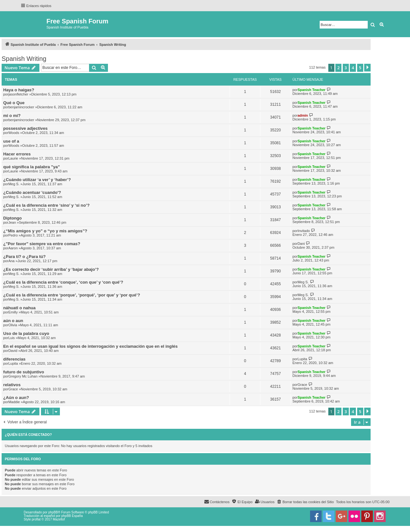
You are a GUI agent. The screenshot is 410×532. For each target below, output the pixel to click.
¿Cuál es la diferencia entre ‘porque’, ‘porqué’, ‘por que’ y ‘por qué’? (72, 295)
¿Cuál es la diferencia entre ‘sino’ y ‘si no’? (46, 205)
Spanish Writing (24, 59)
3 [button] (346, 68)
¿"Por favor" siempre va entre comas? (42, 244)
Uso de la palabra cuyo (26, 333)
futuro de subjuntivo (24, 372)
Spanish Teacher (312, 90)
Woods (14, 133)
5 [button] (360, 68)
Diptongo (12, 218)
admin (303, 115)
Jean (12, 222)
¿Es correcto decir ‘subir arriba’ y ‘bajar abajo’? (51, 269)
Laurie (13, 158)
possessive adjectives (25, 128)
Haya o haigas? (19, 90)
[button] (367, 68)
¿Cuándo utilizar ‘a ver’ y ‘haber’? (37, 180)
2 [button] (338, 68)
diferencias (14, 359)
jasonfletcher (18, 94)
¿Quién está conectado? (28, 435)
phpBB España (72, 516)
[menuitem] (305, 502)
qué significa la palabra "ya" (32, 167)
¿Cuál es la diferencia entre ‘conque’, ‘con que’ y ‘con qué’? (63, 282)
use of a (11, 141)
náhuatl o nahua (19, 308)
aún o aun (13, 321)
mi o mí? (12, 116)
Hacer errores (17, 154)
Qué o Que (14, 103)
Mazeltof (59, 519)
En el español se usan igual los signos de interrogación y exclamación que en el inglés (90, 346)
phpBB (53, 512)
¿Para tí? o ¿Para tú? (25, 257)
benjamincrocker (21, 107)
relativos (12, 385)
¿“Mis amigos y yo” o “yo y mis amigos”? (45, 231)
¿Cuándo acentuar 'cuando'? (32, 192)
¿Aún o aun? (16, 398)
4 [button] (353, 68)
